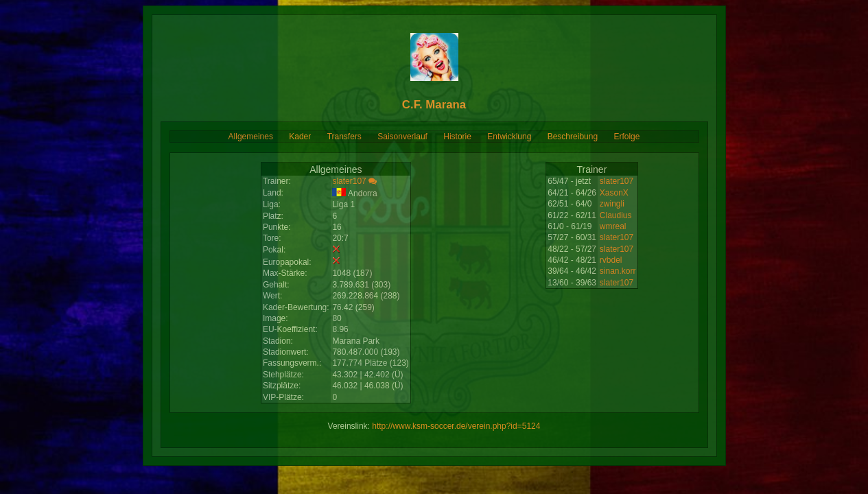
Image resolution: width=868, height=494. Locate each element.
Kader (300, 137)
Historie (457, 137)
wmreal (613, 226)
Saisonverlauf (402, 137)
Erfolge (626, 137)
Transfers (344, 137)
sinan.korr (618, 271)
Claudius (616, 215)
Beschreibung (573, 137)
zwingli (612, 204)
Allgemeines (251, 137)
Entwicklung (509, 137)
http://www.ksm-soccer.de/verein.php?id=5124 (456, 426)
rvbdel (611, 260)
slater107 (349, 181)
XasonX (614, 193)
